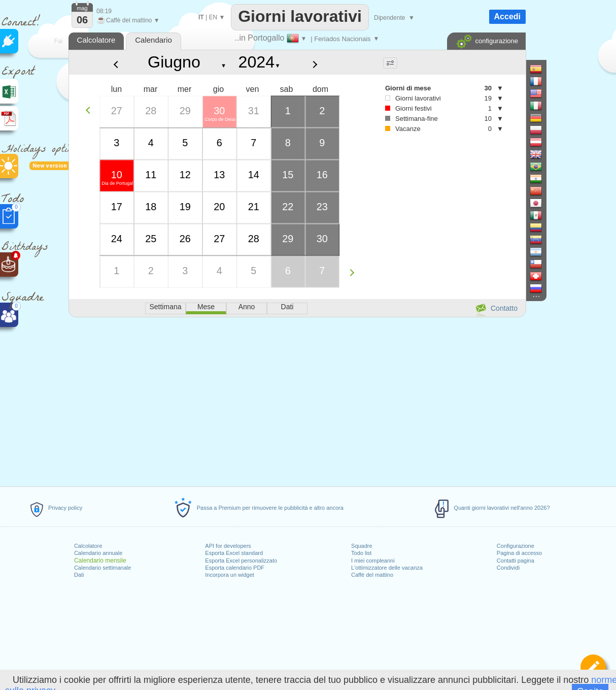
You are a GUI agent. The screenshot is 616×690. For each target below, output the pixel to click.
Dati (79, 575)
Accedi (507, 17)
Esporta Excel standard (234, 553)
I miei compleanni (373, 561)
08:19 (104, 11)
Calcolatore (88, 546)
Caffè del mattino (372, 575)
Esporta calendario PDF (235, 568)
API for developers (228, 546)
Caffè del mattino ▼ (128, 20)
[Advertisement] (297, 400)
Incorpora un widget (230, 575)
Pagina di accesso (519, 553)
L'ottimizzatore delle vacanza (387, 568)
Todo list (361, 553)
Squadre (362, 546)
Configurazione (516, 546)
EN (213, 17)
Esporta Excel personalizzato (241, 561)
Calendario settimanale (103, 568)
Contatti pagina (516, 561)
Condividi (508, 568)
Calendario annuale (98, 553)
